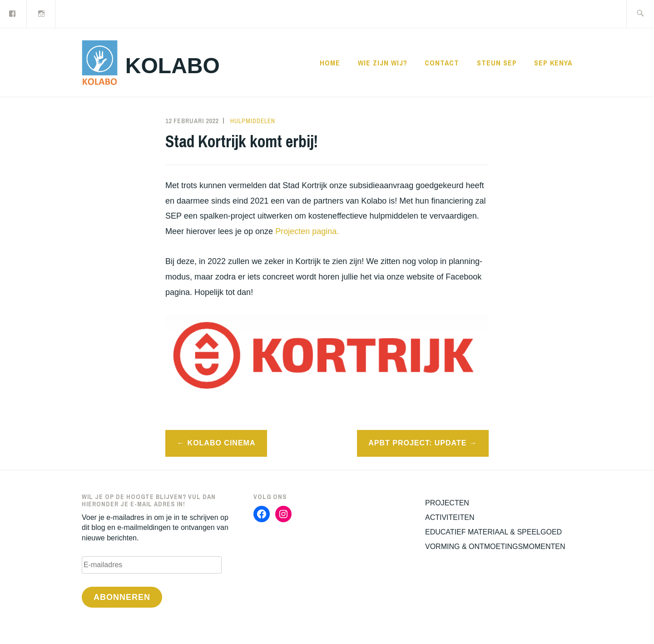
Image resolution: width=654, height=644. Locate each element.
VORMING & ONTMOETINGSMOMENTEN (495, 547)
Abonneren (122, 597)
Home (330, 63)
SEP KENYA (553, 63)
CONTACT (442, 63)
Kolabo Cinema (222, 443)
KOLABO (173, 66)
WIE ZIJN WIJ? (383, 63)
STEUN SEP (497, 63)
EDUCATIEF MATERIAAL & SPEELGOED (493, 532)
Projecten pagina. (307, 231)
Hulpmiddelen (253, 121)
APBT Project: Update (417, 443)
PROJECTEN (447, 503)
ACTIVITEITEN (450, 517)
